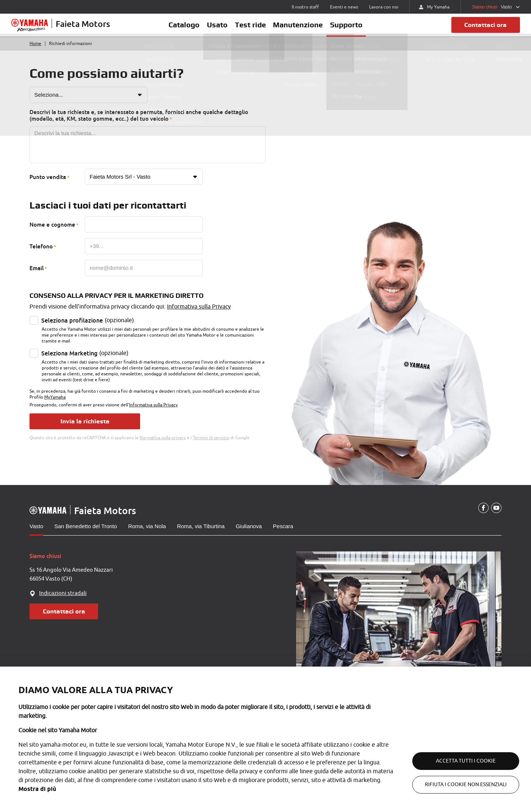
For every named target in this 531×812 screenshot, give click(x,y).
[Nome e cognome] (144, 232)
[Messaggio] (147, 152)
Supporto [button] (354, 28)
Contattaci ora (483, 29)
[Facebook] (482, 515)
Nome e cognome (52, 232)
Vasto (36, 533)
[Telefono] (144, 254)
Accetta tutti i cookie (457, 761)
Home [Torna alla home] (35, 51)
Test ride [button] (250, 28)
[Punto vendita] (144, 184)
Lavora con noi (384, 7)
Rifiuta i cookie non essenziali (457, 785)
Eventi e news (344, 7)
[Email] (144, 275)
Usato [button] (214, 28)
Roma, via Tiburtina (201, 533)
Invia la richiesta (85, 428)
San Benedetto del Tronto (86, 533)
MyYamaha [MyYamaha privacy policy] (55, 405)
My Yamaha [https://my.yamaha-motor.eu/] (434, 7)
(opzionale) (88, 328)
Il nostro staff (305, 7)
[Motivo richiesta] (88, 102)
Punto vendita (48, 184)
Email (37, 275)
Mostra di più (67, 789)
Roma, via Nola (147, 533)
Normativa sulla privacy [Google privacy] (163, 445)
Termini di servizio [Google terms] (211, 445)
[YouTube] (496, 515)
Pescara (283, 533)
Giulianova (249, 533)
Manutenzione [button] (302, 28)
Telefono (41, 254)
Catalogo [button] (177, 28)
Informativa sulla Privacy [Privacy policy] (199, 314)
